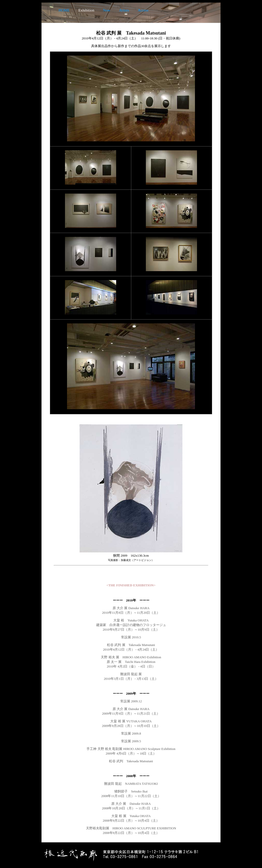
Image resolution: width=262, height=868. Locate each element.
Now (107, 10)
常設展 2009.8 (131, 733)
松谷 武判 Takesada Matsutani (131, 761)
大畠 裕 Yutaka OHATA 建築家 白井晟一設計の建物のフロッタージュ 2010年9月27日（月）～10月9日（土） (131, 625)
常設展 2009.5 (131, 741)
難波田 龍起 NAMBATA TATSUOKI (131, 784)
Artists (124, 10)
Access (143, 10)
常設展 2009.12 (131, 701)
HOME (64, 10)
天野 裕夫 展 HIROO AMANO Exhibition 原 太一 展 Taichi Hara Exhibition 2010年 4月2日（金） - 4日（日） (131, 662)
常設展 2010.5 (131, 637)
